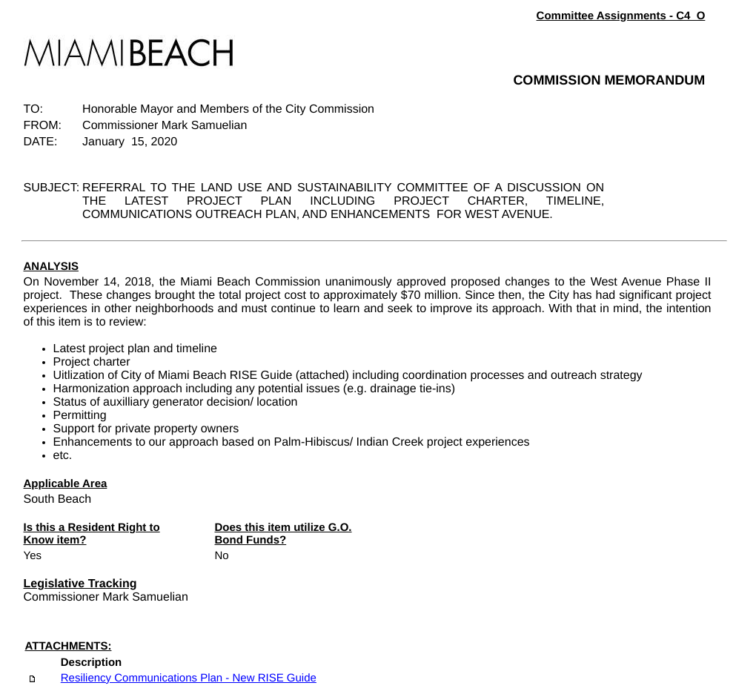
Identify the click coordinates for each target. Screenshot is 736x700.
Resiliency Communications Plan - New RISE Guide (189, 678)
